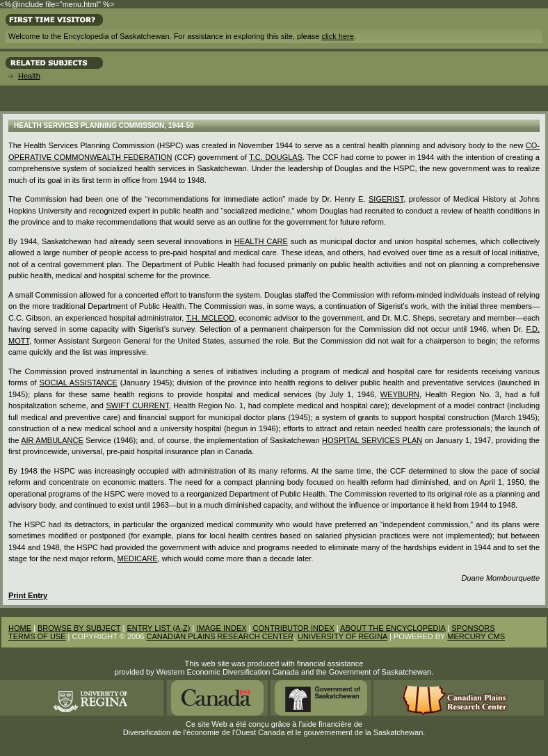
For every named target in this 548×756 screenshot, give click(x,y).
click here (337, 36)
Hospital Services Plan (372, 440)
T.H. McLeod (210, 318)
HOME (20, 628)
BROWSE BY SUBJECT (79, 628)
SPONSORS (473, 628)
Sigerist (386, 199)
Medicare (138, 558)
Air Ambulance (52, 440)
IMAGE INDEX (221, 628)
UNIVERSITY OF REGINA (342, 636)
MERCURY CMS (476, 636)
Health (29, 76)
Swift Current (137, 405)
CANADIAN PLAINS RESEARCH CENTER (220, 636)
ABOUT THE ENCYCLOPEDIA (393, 628)
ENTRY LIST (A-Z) (158, 628)
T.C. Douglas (276, 157)
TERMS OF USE (37, 636)
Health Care (261, 241)
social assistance (79, 383)
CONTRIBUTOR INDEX (294, 628)
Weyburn (400, 394)
